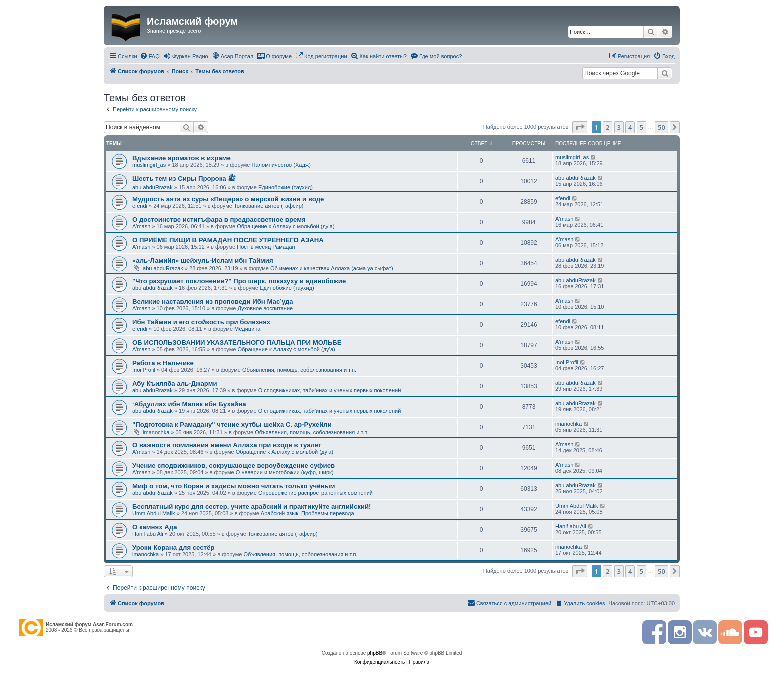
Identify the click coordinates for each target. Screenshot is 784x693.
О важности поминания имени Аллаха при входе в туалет (227, 445)
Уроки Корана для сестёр (173, 548)
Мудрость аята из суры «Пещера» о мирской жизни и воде (228, 199)
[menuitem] (150, 56)
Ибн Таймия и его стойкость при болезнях (201, 322)
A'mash (141, 226)
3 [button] (619, 127)
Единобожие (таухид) (286, 187)
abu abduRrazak (153, 187)
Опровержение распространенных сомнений (316, 493)
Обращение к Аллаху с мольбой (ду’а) (286, 226)
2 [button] (608, 127)
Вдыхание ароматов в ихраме (182, 158)
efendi (140, 206)
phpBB (375, 653)
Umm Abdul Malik (154, 513)
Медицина (247, 329)
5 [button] (642, 127)
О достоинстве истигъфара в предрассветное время (219, 220)
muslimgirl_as (149, 165)
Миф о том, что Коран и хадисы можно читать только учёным (234, 486)
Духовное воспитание (265, 308)
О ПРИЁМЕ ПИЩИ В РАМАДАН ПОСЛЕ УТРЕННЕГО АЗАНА (228, 240)
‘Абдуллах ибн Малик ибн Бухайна (189, 404)
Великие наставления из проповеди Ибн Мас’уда (213, 302)
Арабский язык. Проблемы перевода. (308, 513)
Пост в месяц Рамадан (266, 247)
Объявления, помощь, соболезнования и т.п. (299, 370)
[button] (580, 127)
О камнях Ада (155, 527)
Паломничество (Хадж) (281, 165)
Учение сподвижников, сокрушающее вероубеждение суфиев (234, 466)
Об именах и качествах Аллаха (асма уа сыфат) (332, 268)
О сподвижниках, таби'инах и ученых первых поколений (330, 390)
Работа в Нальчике (163, 363)
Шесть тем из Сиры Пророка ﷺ (184, 179)
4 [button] (630, 127)
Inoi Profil (144, 370)
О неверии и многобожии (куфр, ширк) (285, 472)
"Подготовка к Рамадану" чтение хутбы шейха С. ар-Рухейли (232, 425)
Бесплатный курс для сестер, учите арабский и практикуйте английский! (252, 507)
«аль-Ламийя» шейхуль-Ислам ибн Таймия (203, 261)
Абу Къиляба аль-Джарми (175, 384)
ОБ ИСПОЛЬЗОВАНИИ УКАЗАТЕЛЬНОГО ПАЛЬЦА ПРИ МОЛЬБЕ (237, 343)
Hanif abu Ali (148, 534)
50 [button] (662, 127)
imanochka (156, 432)
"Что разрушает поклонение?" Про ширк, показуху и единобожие (239, 281)
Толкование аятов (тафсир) (269, 206)
